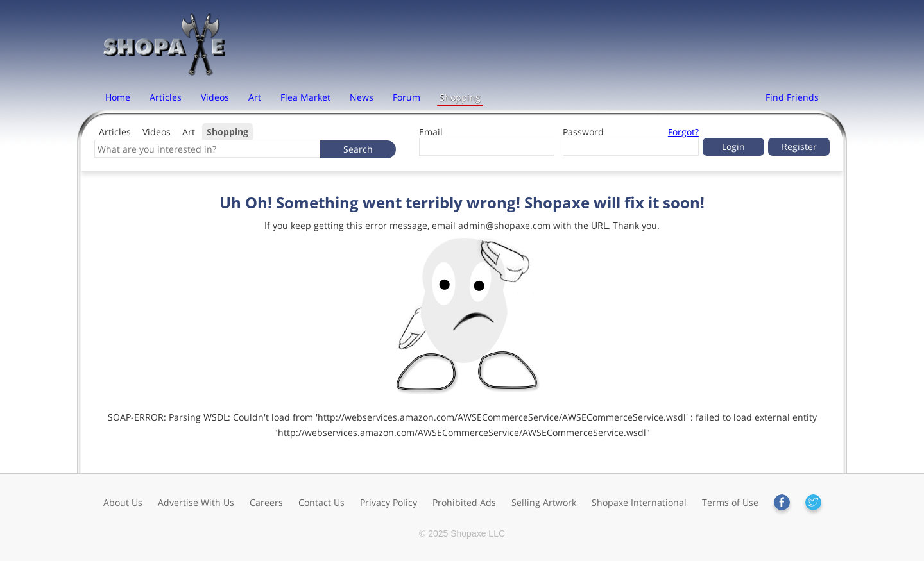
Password (583, 132)
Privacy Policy (389, 502)
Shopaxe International (639, 502)
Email (431, 132)
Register (799, 147)
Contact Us (321, 502)
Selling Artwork (544, 502)
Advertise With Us (196, 502)
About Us (123, 502)
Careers (266, 502)
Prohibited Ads (464, 502)
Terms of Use (730, 502)
